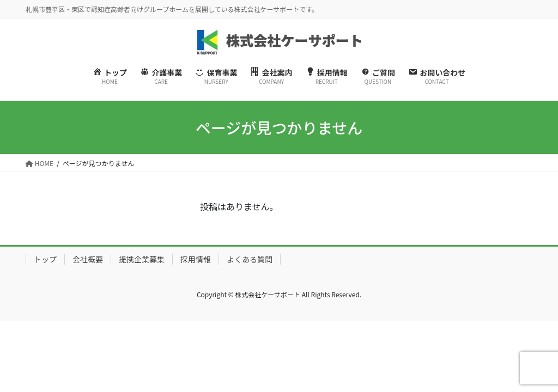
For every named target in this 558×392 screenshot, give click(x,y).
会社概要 (88, 259)
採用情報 (196, 259)
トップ (45, 259)
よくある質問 (250, 259)
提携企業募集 (142, 259)
